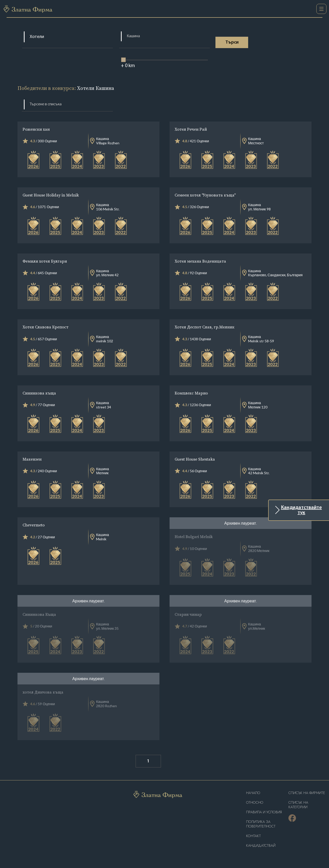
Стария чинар (188, 614)
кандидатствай (261, 846)
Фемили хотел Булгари (45, 261)
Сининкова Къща (39, 614)
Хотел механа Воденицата (200, 261)
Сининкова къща (39, 393)
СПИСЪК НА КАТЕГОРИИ (298, 805)
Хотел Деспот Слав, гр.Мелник (205, 327)
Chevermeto (34, 525)
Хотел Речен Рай (191, 129)
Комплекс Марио (191, 393)
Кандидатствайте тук (301, 510)
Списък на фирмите (307, 793)
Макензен (32, 459)
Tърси (232, 42)
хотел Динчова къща (43, 692)
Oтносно (255, 803)
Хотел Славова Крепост (45, 327)
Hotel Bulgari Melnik (194, 537)
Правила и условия (264, 812)
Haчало (253, 793)
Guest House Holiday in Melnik (51, 195)
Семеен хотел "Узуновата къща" (205, 195)
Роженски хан (36, 129)
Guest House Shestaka (195, 459)
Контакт (253, 836)
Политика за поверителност (261, 824)
